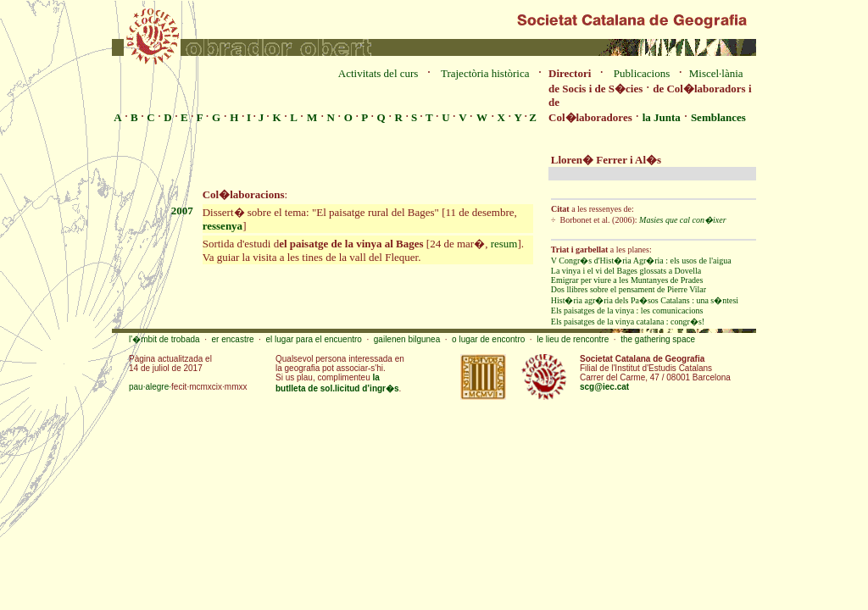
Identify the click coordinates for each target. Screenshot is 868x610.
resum (504, 244)
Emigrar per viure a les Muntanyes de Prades (627, 280)
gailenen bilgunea (407, 339)
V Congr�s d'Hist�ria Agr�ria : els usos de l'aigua (641, 261)
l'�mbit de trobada (164, 339)
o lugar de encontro (488, 339)
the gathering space (658, 339)
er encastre (233, 339)
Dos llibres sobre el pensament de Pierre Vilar (629, 289)
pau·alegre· (150, 387)
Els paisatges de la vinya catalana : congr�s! (628, 322)
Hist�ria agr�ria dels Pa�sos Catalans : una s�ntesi (645, 300)
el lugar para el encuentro (313, 339)
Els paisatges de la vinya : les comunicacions (627, 311)
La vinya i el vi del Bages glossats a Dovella (626, 271)
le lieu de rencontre (573, 339)
